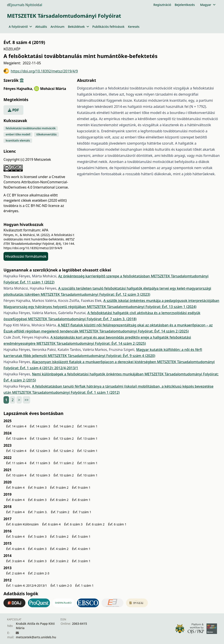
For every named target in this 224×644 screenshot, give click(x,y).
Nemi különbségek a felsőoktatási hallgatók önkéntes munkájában (88, 374)
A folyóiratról (20, 27)
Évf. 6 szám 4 (51, 524)
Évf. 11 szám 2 (64, 463)
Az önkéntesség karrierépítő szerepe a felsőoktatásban (104, 276)
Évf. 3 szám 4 (15, 561)
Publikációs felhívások (108, 27)
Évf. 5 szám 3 (37, 536)
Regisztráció (162, 5)
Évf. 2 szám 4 (15, 573)
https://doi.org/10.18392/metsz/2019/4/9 (41, 71)
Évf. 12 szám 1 (87, 451)
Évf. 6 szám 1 (117, 524)
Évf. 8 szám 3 (37, 500)
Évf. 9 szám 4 (15, 487)
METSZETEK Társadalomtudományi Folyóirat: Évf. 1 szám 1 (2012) (66, 392)
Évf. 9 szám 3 (37, 487)
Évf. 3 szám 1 (81, 561)
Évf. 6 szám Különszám (22, 524)
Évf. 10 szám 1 (87, 475)
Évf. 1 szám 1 (84, 585)
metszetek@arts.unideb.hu (36, 637)
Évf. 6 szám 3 (73, 524)
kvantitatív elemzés (18, 141)
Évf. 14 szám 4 (16, 426)
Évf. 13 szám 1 (87, 438)
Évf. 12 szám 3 (40, 451)
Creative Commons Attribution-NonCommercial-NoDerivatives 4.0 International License (36, 182)
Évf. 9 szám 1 (81, 487)
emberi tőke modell (18, 134)
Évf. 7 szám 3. (38, 512)
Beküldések (78, 27)
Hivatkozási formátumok (26, 256)
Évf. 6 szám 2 (95, 524)
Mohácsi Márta (53, 89)
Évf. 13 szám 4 (16, 438)
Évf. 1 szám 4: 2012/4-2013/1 (27, 585)
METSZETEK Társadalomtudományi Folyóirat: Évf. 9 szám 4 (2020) (101, 356)
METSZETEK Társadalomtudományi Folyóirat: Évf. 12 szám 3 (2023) (95, 294)
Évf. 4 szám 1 (81, 549)
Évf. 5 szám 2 (59, 536)
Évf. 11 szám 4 (16, 463)
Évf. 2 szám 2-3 (39, 573)
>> (26, 400)
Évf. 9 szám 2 (59, 487)
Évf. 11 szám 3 (40, 463)
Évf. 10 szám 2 (64, 475)
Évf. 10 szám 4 (16, 475)
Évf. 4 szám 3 (37, 549)
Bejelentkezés (185, 5)
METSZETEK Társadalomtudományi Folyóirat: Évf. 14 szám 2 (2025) (134, 331)
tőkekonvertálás (46, 134)
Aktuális (41, 27)
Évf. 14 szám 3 (40, 426)
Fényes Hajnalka (18, 89)
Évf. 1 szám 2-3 (61, 585)
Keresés (134, 27)
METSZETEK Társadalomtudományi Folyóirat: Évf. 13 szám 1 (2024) (142, 307)
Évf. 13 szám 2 (64, 438)
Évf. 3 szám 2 (59, 561)
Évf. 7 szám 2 (60, 512)
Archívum (58, 27)
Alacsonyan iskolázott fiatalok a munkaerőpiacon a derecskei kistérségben (94, 362)
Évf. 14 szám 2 (64, 426)
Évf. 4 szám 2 (59, 549)
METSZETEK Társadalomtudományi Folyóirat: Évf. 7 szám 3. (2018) (82, 319)
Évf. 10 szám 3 (40, 475)
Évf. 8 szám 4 (15, 500)
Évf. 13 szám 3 (40, 438)
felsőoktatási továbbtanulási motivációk (31, 128)
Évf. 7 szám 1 (82, 512)
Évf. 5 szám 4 (15, 536)
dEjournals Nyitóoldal (25, 5)
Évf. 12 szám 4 (16, 451)
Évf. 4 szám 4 (15, 549)
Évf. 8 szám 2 (59, 500)
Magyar (208, 5)
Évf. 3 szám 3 (37, 561)
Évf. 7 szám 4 (15, 512)
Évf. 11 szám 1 (87, 463)
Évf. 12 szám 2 (64, 451)
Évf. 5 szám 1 (81, 536)
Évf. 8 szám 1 (81, 500)
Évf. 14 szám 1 (87, 426)
